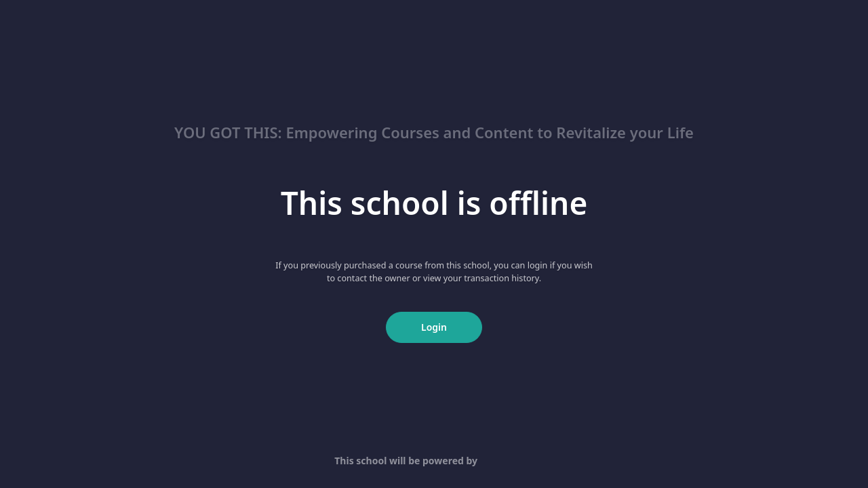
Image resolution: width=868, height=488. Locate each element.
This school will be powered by (434, 461)
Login (434, 327)
